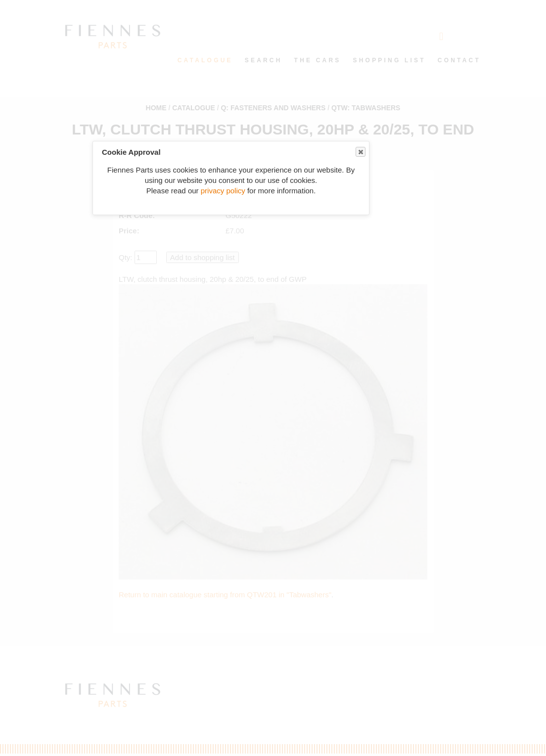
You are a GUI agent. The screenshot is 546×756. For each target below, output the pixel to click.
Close (360, 152)
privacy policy (223, 191)
